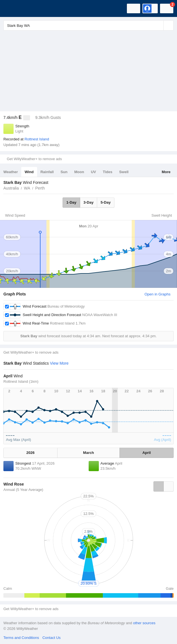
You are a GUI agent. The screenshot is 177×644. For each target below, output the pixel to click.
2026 (30, 453)
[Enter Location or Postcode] (88, 25)
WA (27, 188)
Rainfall (47, 172)
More (166, 172)
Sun (64, 172)
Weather (11, 172)
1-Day (71, 202)
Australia (11, 188)
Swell (124, 172)
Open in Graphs (157, 294)
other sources (144, 623)
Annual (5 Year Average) (23, 490)
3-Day (88, 202)
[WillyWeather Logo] (13, 8)
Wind (29, 172)
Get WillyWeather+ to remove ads (34, 159)
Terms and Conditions (21, 638)
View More (59, 363)
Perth (40, 188)
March (88, 453)
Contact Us (52, 638)
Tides (108, 172)
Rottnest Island (37, 139)
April (147, 453)
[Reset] (159, 25)
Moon (79, 172)
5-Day (105, 202)
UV (93, 172)
